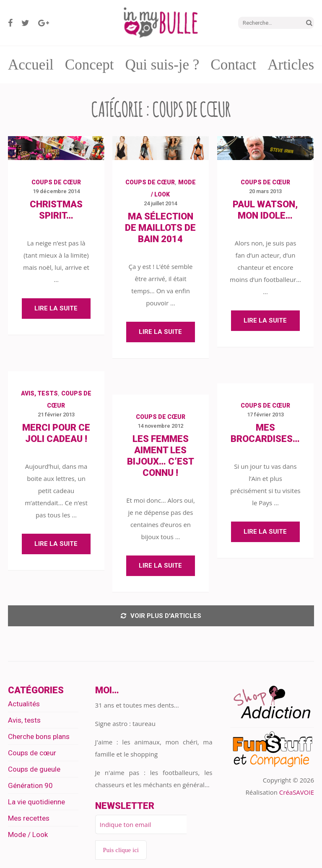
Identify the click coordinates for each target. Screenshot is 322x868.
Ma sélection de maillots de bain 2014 (160, 228)
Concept (90, 65)
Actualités (24, 704)
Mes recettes (29, 818)
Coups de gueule (34, 769)
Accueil (31, 65)
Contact (233, 65)
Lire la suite (56, 308)
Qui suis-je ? (162, 65)
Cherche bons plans (39, 736)
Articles (291, 65)
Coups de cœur (56, 182)
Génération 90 (30, 785)
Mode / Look (28, 834)
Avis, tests (39, 393)
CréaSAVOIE (297, 792)
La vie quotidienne (36, 802)
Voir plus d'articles (161, 616)
